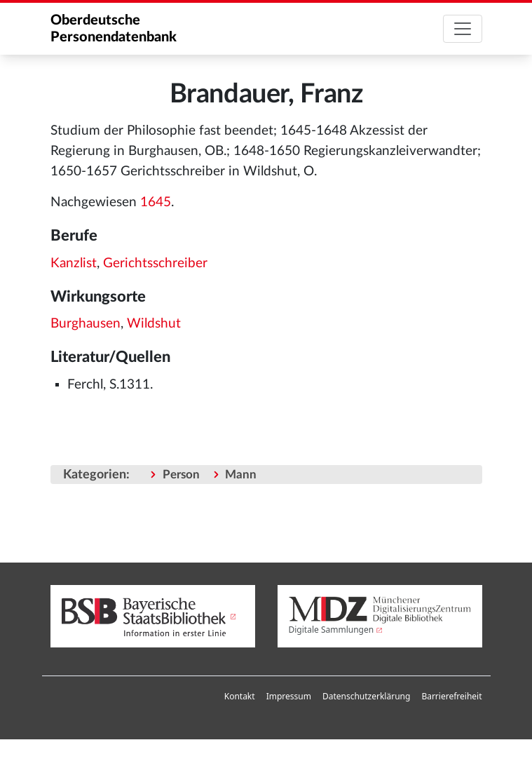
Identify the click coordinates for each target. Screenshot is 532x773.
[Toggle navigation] (463, 29)
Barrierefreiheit (451, 696)
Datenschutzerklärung (366, 696)
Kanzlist (74, 263)
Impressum (289, 696)
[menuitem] (240, 697)
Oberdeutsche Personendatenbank (114, 29)
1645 (156, 202)
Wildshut (154, 324)
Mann (241, 475)
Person (181, 475)
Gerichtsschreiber (155, 263)
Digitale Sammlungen (332, 630)
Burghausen (86, 324)
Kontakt (240, 696)
